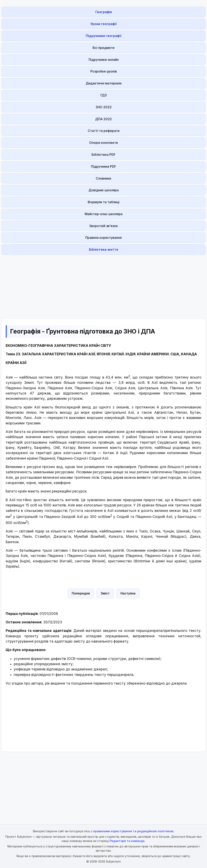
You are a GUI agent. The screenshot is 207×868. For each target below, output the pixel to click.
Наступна (128, 593)
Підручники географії (103, 36)
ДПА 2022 (103, 119)
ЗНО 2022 (104, 107)
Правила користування (103, 238)
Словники (103, 178)
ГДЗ (104, 95)
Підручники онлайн (104, 60)
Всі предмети (103, 48)
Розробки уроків (104, 71)
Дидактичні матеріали (104, 83)
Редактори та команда (127, 841)
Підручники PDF (103, 166)
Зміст (105, 593)
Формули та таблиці (103, 202)
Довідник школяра (104, 190)
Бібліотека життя (103, 249)
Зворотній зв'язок (103, 226)
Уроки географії (103, 24)
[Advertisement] (103, 285)
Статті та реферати (104, 131)
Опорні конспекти (103, 143)
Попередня (81, 593)
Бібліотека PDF (103, 155)
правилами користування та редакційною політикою (133, 831)
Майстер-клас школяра (104, 214)
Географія (104, 12)
